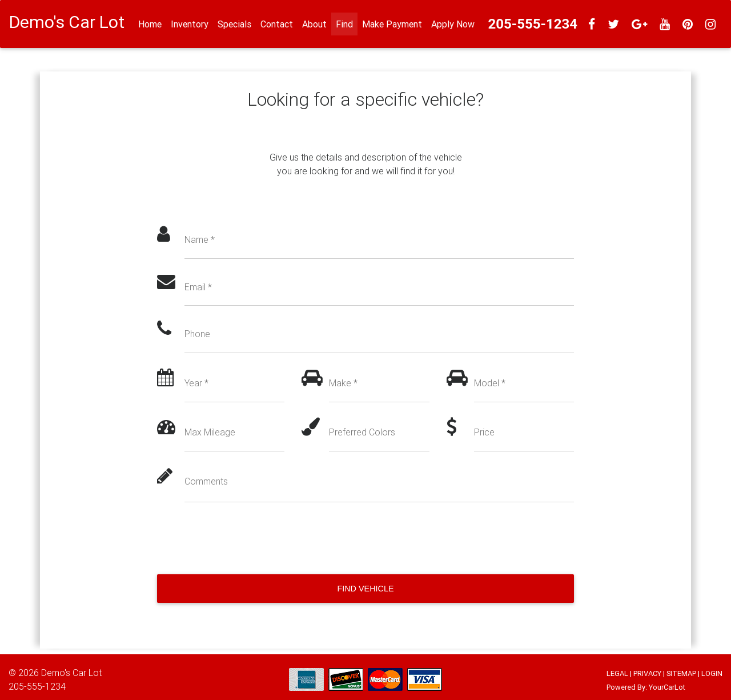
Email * (198, 287)
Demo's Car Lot (71, 673)
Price (484, 432)
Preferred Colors (362, 432)
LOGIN (712, 673)
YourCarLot (667, 687)
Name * (200, 239)
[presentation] (244, 538)
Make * (343, 383)
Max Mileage (210, 432)
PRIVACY (647, 673)
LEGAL (617, 673)
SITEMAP (681, 673)
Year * (196, 383)
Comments (206, 481)
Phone (197, 334)
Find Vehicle (365, 589)
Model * (490, 383)
